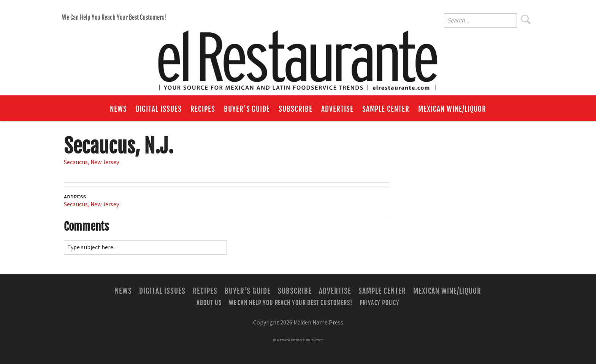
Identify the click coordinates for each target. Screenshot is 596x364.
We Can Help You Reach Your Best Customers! (114, 17)
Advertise (337, 109)
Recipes (203, 109)
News (118, 109)
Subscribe (296, 109)
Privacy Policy (380, 303)
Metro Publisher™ (307, 340)
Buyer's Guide (247, 109)
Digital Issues (159, 109)
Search (526, 19)
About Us (209, 303)
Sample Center (386, 109)
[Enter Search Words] (480, 21)
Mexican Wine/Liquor (452, 109)
